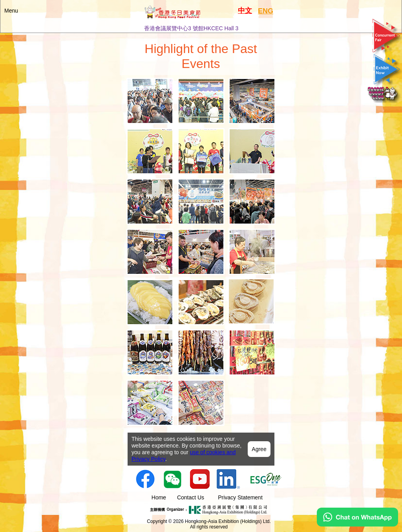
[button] (201, 16)
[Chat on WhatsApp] (357, 525)
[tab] (150, 101)
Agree (259, 449)
